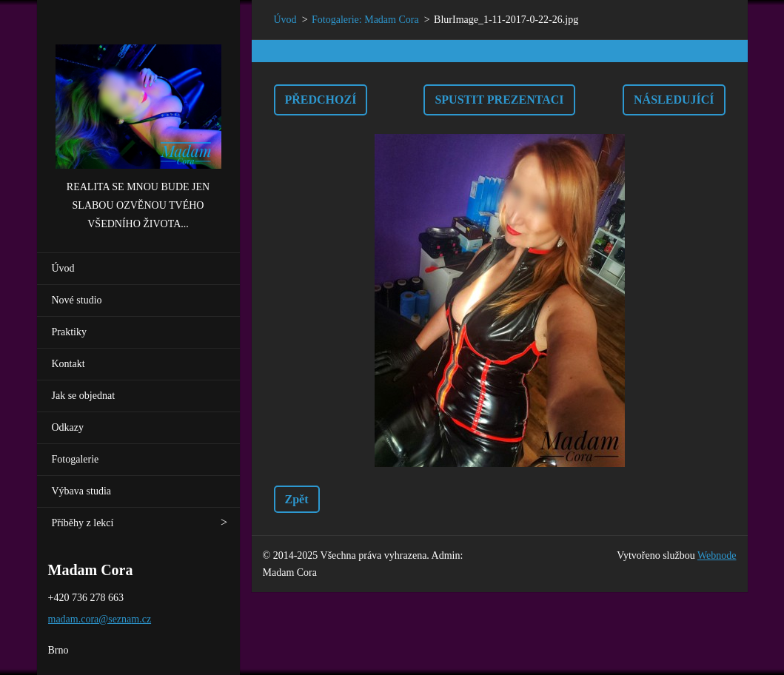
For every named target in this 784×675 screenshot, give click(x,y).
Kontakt (68, 364)
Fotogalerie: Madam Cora (365, 20)
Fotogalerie (76, 459)
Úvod (63, 268)
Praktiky (69, 332)
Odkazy (68, 427)
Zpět (297, 499)
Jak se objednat (84, 396)
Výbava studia (81, 491)
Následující (674, 100)
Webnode (717, 555)
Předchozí (321, 100)
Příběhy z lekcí (83, 523)
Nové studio (77, 300)
